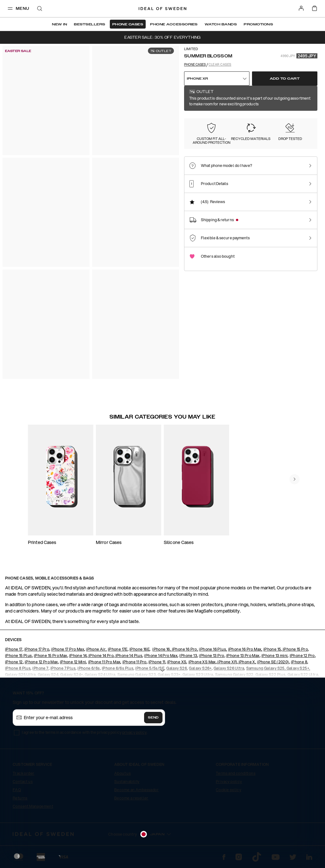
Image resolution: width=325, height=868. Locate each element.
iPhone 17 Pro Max (68, 649)
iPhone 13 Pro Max (243, 656)
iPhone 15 (272, 649)
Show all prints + (302, 94)
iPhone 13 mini (275, 656)
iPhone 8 (299, 662)
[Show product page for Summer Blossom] (203, 127)
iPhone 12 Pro (302, 656)
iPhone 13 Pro (212, 656)
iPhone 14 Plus (128, 656)
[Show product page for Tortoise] (274, 127)
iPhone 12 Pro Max (41, 662)
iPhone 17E (118, 649)
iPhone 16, (162, 649)
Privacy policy (229, 782)
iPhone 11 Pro (135, 662)
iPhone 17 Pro (37, 649)
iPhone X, (247, 662)
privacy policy (134, 732)
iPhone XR (227, 662)
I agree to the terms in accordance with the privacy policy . (85, 732)
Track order (23, 773)
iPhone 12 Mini (73, 662)
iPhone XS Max (202, 662)
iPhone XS (177, 662)
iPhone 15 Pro (295, 649)
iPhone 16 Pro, (185, 649)
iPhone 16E (139, 649)
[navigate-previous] (295, 479)
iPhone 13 (188, 656)
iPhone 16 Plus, (213, 649)
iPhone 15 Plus (19, 656)
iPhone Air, (96, 649)
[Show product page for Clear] (238, 127)
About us (123, 773)
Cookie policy (229, 790)
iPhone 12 (14, 662)
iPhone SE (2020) (273, 662)
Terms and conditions (236, 773)
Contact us (23, 782)
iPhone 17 (14, 649)
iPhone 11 (157, 662)
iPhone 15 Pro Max (51, 656)
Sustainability (127, 782)
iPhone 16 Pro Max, (245, 649)
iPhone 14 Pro (101, 656)
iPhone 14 (78, 656)
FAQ (17, 790)
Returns (20, 798)
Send (153, 718)
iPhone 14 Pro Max (161, 656)
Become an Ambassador (136, 790)
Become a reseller (131, 798)
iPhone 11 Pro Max (104, 662)
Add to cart (285, 79)
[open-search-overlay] (40, 9)
